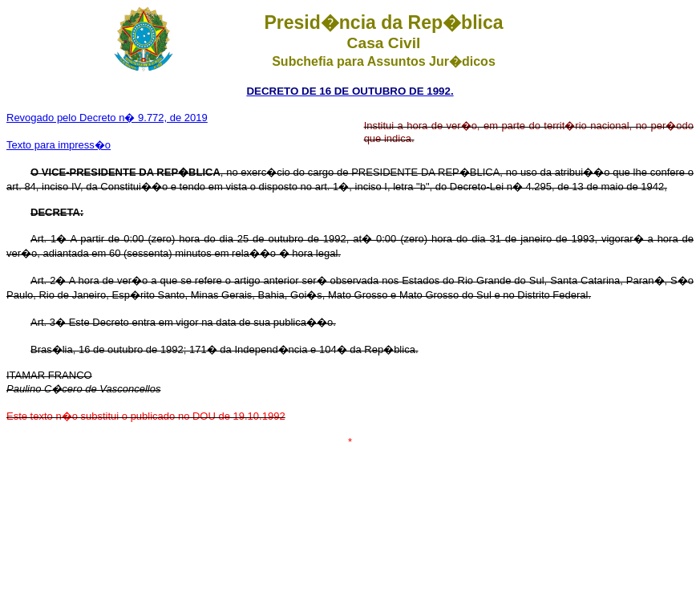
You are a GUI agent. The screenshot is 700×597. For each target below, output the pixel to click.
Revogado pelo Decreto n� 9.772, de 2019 (107, 118)
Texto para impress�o (59, 145)
